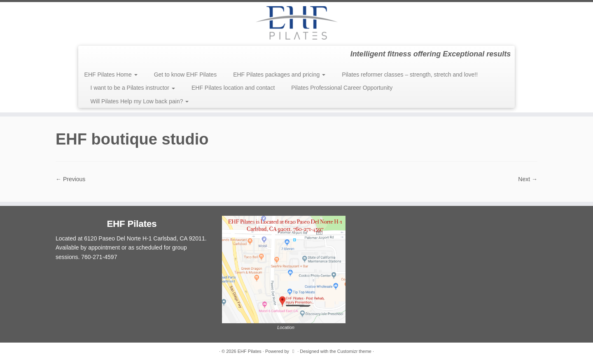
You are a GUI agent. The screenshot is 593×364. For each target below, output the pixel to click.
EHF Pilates (250, 351)
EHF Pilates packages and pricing (279, 75)
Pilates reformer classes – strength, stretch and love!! (410, 75)
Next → (528, 179)
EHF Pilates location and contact (233, 88)
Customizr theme (354, 351)
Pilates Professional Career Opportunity (342, 88)
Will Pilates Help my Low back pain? (140, 101)
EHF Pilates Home (111, 75)
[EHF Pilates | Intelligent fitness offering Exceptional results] (296, 23)
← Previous (70, 179)
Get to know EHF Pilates (186, 75)
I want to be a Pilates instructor (133, 88)
